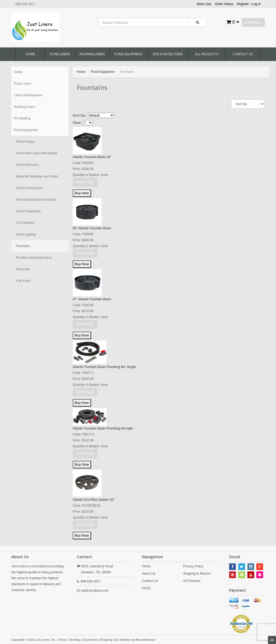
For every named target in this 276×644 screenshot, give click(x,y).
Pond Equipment (128, 54)
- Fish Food (22, 281)
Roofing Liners (92, 54)
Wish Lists (204, 4)
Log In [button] (256, 4)
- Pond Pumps (24, 142)
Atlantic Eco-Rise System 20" (94, 500)
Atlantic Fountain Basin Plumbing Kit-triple (103, 428)
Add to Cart (85, 182)
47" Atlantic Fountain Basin (92, 299)
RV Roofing (22, 118)
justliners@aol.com (95, 591)
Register (243, 4)
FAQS (146, 588)
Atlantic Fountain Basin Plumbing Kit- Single (104, 367)
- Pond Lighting (25, 234)
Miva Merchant (146, 640)
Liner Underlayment (28, 95)
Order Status (224, 4)
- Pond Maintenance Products (35, 200)
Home (30, 54)
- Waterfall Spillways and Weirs (36, 176)
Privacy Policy (193, 566)
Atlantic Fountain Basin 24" (92, 157)
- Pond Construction (28, 188)
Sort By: (80, 115)
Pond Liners (60, 54)
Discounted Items (168, 54)
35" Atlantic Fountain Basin (92, 228)
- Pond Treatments (27, 211)
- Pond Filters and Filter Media (36, 153)
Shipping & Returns (197, 574)
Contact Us (243, 54)
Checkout (253, 22)
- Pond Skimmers (26, 165)
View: (77, 123)
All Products (207, 54)
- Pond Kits (22, 269)
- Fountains (22, 246)
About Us (149, 574)
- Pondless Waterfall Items (33, 258)
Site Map (75, 640)
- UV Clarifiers (24, 223)
